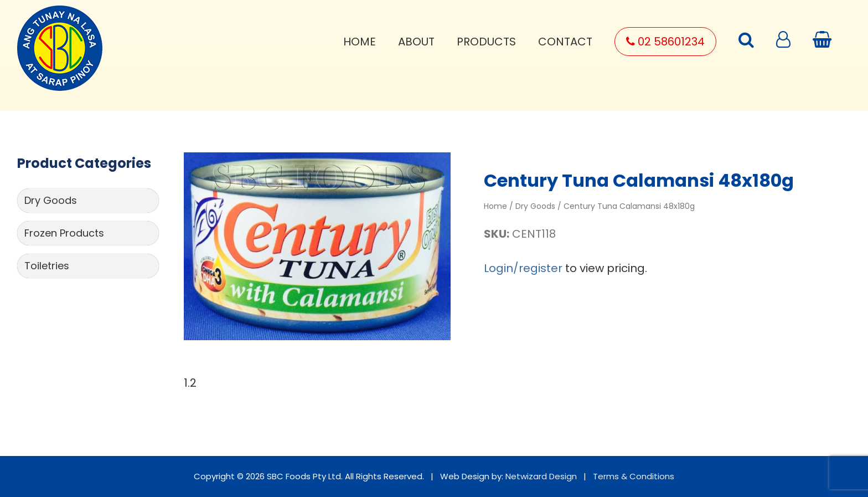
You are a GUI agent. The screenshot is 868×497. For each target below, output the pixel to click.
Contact (565, 42)
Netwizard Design (541, 476)
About (416, 42)
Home (360, 42)
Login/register (523, 268)
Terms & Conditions (634, 476)
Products (486, 42)
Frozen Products (64, 233)
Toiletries (47, 266)
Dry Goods (51, 200)
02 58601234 (665, 42)
